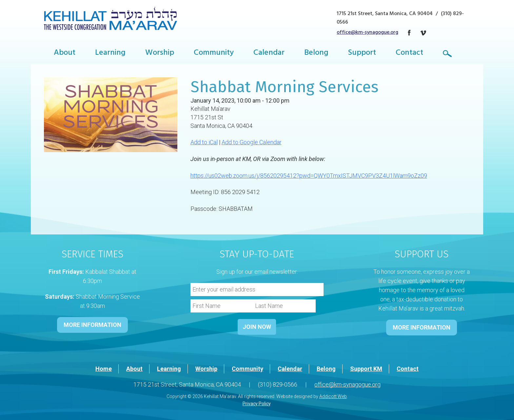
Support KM (366, 369)
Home (104, 369)
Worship (160, 53)
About (65, 53)
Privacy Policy (257, 404)
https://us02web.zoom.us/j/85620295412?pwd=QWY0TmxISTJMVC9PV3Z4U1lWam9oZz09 (309, 176)
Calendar (269, 53)
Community (214, 53)
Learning (110, 53)
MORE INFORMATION (92, 325)
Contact (409, 53)
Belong (316, 53)
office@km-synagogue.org (367, 33)
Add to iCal (204, 142)
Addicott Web (333, 396)
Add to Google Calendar (252, 142)
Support (362, 53)
